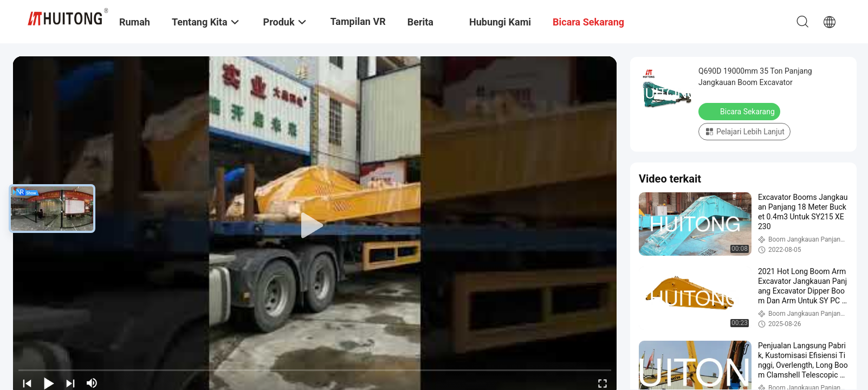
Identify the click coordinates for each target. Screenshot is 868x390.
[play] (315, 226)
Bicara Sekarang (740, 111)
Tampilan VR (358, 21)
